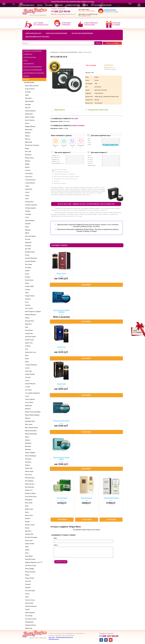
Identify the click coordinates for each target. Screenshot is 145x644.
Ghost (26, 293)
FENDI (27, 271)
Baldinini (27, 133)
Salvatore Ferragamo (31, 537)
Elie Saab (28, 249)
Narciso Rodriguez (30, 456)
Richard (27, 522)
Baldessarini (28, 130)
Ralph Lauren (29, 509)
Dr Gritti (27, 239)
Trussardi (27, 584)
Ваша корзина (110, 10)
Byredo (27, 167)
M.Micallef (28, 406)
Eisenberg (28, 246)
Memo (27, 437)
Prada (26, 506)
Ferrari (27, 274)
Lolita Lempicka (30, 399)
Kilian (27, 362)
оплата (40, 5)
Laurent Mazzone (30, 384)
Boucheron (28, 155)
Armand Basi (29, 114)
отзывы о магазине (73, 5)
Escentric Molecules (31, 258)
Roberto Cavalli (29, 525)
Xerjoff (27, 609)
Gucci (26, 302)
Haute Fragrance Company (33, 311)
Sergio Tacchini (29, 544)
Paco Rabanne (29, 481)
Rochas (27, 528)
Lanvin (27, 380)
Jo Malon (28, 346)
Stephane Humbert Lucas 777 (33, 562)
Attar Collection (29, 120)
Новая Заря (28, 628)
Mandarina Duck (30, 421)
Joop (26, 349)
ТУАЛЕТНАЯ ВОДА (30, 57)
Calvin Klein (29, 173)
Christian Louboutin (31, 205)
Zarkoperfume (29, 622)
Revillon (27, 518)
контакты (59, 5)
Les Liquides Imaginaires (32, 393)
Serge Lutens (29, 540)
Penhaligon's (28, 500)
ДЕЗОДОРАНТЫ (29, 64)
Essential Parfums (30, 261)
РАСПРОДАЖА (29, 83)
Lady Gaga (28, 371)
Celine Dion (28, 189)
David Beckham (30, 221)
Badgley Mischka (30, 126)
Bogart (27, 148)
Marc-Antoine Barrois (31, 428)
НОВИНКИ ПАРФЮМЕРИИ (32, 51)
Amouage (28, 104)
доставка (49, 5)
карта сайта (52, 637)
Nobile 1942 (28, 468)
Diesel (27, 227)
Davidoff (27, 224)
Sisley (27, 553)
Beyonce (27, 139)
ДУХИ (25, 61)
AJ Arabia (28, 92)
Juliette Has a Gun (30, 352)
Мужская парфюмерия (82, 33)
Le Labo (27, 387)
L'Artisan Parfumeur (31, 365)
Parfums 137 (28, 490)
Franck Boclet (29, 280)
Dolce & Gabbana (30, 236)
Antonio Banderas (30, 111)
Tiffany (27, 575)
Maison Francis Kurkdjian (32, 412)
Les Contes (28, 390)
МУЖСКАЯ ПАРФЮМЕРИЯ (33, 70)
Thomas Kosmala (30, 572)
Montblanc (28, 443)
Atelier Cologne (29, 117)
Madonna (28, 409)
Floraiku (27, 277)
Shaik (26, 547)
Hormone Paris (29, 321)
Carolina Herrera (30, 183)
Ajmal (27, 95)
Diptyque (27, 230)
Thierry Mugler (29, 569)
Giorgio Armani (29, 296)
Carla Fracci (28, 177)
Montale (27, 440)
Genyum (27, 290)
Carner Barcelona (30, 180)
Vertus (27, 597)
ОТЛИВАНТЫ (28, 54)
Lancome (27, 377)
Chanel (27, 195)
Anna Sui (27, 108)
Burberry (27, 161)
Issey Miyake (29, 330)
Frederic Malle (29, 286)
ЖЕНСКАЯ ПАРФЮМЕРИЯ (32, 67)
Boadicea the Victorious (32, 145)
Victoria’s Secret (30, 600)
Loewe (27, 396)
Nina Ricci (28, 462)
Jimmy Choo (29, 343)
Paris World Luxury (31, 497)
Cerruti (27, 192)
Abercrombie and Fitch (32, 86)
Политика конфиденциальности (64, 637)
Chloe (26, 199)
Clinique (27, 211)
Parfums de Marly (30, 493)
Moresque (28, 446)
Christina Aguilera (30, 208)
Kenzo (27, 359)
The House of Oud (30, 566)
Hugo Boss (28, 324)
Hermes (27, 318)
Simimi (27, 550)
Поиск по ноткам (112, 43)
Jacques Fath (29, 333)
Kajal (26, 355)
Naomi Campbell (30, 453)
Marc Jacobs (28, 424)
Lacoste (27, 368)
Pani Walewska (29, 487)
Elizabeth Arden (30, 252)
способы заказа (28, 5)
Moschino (28, 449)
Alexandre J (28, 98)
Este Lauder (28, 264)
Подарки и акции (116, 24)
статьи (85, 5)
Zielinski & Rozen (30, 625)
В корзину (86, 285)
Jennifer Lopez (29, 340)
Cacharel (27, 170)
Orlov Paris (28, 475)
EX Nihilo (28, 268)
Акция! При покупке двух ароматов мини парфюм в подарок (73, 1)
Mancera (27, 418)
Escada (27, 255)
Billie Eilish (28, 142)
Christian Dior (29, 202)
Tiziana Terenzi (29, 578)
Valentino (28, 587)
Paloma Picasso (29, 484)
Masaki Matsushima (31, 434)
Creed (26, 217)
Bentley (27, 136)
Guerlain (27, 305)
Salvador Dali (29, 534)
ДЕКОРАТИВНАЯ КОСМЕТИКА (34, 73)
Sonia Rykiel (29, 556)
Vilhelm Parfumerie (31, 606)
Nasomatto (28, 459)
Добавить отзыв (61, 562)
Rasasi (27, 512)
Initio (26, 327)
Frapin (27, 283)
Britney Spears (29, 158)
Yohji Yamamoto (30, 613)
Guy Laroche (29, 308)
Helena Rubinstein (30, 315)
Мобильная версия (54, 639)
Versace (27, 594)
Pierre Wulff (28, 503)
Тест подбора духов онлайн (101, 5)
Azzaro (27, 123)
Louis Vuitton (29, 402)
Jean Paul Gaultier (30, 337)
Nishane (27, 465)
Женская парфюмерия (56, 33)
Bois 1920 (28, 152)
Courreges (28, 214)
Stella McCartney (30, 559)
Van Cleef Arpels (30, 591)
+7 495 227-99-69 (61, 11)
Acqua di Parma (29, 89)
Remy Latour (29, 515)
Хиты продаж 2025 (33, 33)
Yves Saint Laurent (30, 619)
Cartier (27, 186)
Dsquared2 (28, 242)
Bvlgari (27, 164)
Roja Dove (28, 531)
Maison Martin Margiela (32, 415)
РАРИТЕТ (26, 76)
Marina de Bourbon (31, 431)
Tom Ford (28, 581)
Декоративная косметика (37, 37)
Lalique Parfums (30, 374)
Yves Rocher (28, 616)
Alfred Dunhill (29, 101)
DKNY (27, 233)
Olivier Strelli (29, 471)
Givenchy (28, 299)
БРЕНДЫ (26, 79)
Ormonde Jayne (29, 478)
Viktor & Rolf (29, 603)
